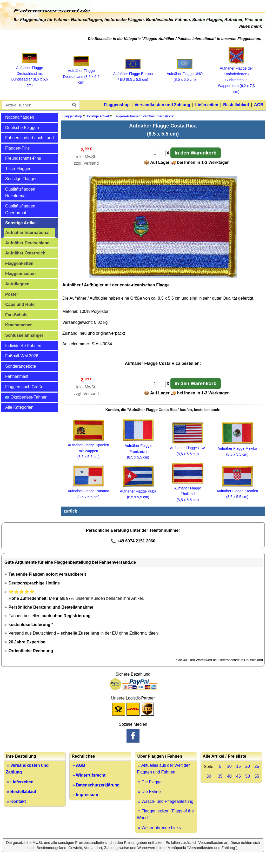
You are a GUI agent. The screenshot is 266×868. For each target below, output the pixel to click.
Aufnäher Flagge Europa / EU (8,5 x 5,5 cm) (133, 74)
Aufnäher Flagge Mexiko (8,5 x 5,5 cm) (237, 449)
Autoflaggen (17, 284)
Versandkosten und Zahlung (162, 105)
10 (229, 766)
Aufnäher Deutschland (27, 243)
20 (248, 766)
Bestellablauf (236, 105)
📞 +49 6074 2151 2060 (133, 541)
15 (238, 766)
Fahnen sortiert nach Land (29, 138)
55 (257, 776)
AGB (259, 105)
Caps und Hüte (20, 304)
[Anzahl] (159, 153)
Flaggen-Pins (17, 148)
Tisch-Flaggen (18, 169)
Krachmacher (18, 325)
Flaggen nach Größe (24, 387)
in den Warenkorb (195, 153)
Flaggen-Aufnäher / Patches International (144, 116)
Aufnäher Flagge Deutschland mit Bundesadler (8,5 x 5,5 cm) (30, 73)
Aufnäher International (27, 233)
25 (257, 766)
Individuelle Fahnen (23, 346)
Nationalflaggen (20, 117)
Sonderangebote (21, 366)
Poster (12, 294)
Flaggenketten (19, 263)
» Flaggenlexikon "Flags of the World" (165, 814)
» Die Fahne (149, 792)
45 (238, 776)
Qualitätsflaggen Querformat (20, 209)
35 (220, 776)
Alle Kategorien (19, 407)
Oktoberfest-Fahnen (26, 397)
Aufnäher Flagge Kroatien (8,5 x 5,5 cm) (237, 491)
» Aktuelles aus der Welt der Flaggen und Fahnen (163, 769)
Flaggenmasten (20, 274)
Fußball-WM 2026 (22, 356)
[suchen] (74, 105)
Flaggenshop (117, 105)
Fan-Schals (16, 315)
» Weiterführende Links (159, 828)
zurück (70, 511)
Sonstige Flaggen (21, 179)
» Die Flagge (149, 782)
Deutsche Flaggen (22, 128)
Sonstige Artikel (21, 223)
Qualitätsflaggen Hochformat (20, 193)
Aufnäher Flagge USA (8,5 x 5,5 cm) (188, 448)
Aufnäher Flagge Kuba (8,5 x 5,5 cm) (138, 491)
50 (248, 776)
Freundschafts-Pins (23, 158)
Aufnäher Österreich (25, 253)
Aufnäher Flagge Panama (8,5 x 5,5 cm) (89, 491)
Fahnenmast (17, 376)
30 (209, 776)
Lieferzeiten (207, 105)
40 (229, 776)
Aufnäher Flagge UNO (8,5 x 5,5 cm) (185, 74)
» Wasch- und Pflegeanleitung (165, 801)
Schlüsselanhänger (24, 335)
